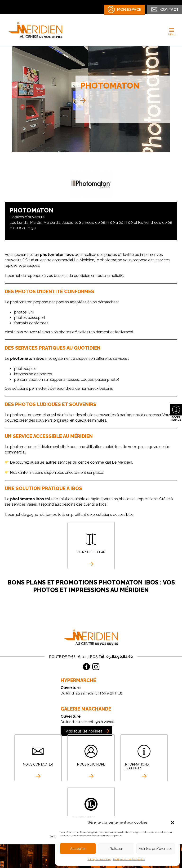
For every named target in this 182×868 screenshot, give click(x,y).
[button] (173, 823)
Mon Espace (124, 9)
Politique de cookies (99, 859)
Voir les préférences (156, 849)
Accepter (78, 849)
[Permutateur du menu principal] (172, 30)
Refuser (116, 849)
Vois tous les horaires (84, 731)
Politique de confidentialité (129, 859)
